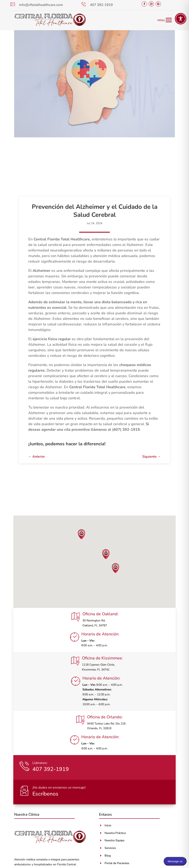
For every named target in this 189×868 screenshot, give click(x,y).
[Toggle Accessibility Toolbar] (181, 19)
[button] (82, 534)
